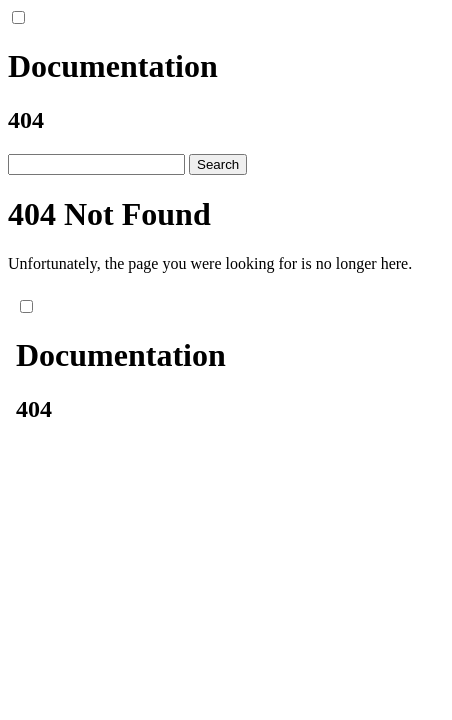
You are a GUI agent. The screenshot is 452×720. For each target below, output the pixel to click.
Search (218, 164)
